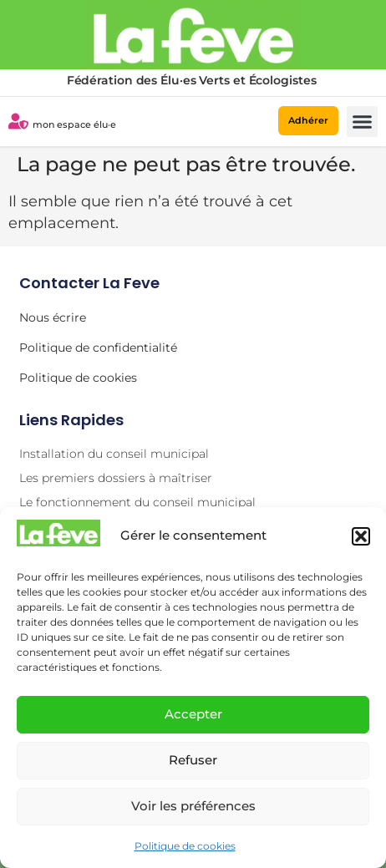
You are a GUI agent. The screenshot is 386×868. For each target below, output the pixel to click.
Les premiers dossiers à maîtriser (116, 478)
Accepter (193, 714)
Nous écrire (53, 317)
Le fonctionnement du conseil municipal (137, 502)
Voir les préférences (193, 806)
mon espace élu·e (74, 124)
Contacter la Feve (89, 283)
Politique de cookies (185, 846)
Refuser (193, 760)
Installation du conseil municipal (114, 454)
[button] (361, 536)
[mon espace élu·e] (18, 121)
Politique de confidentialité (98, 348)
